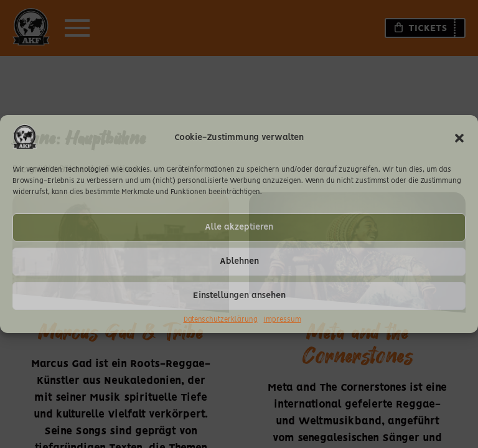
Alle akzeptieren (239, 227)
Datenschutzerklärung (221, 320)
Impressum (283, 320)
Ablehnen (239, 261)
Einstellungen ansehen (239, 296)
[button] (459, 138)
